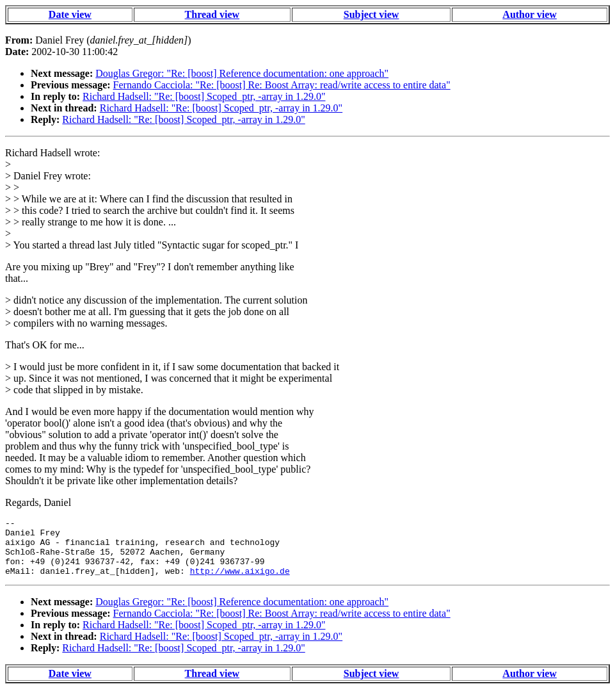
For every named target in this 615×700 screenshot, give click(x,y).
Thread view (212, 14)
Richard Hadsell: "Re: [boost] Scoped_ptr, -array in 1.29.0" (204, 96)
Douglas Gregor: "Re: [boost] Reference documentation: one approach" (242, 73)
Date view (70, 14)
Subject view (371, 14)
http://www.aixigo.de (240, 582)
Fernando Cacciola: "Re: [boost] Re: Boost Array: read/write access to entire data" (282, 85)
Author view (530, 14)
